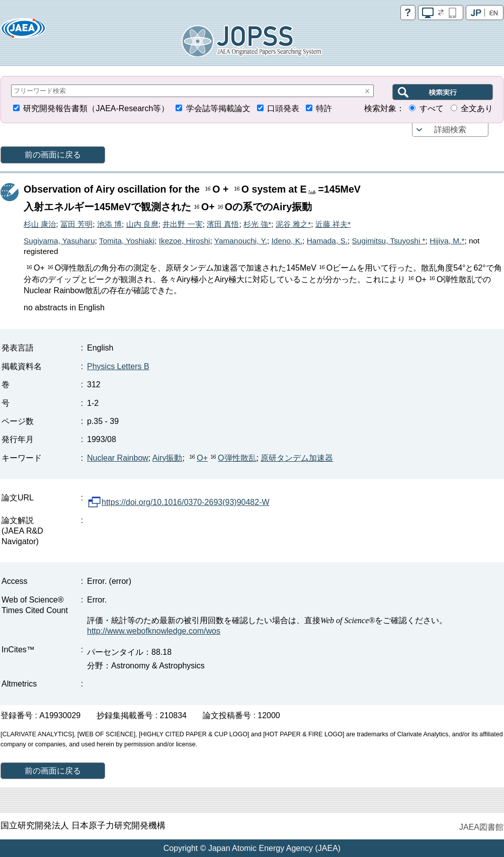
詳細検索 (450, 130)
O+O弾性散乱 (221, 458)
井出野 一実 (182, 224)
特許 (324, 108)
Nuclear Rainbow (118, 458)
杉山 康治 (40, 224)
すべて (432, 108)
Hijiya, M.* (447, 241)
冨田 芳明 (76, 224)
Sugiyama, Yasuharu (59, 241)
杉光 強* (257, 224)
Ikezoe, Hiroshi (185, 241)
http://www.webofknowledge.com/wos (154, 631)
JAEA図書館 (481, 827)
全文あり (477, 108)
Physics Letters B (118, 366)
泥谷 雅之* (293, 224)
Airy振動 (167, 458)
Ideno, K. (287, 241)
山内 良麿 (142, 224)
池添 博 (109, 224)
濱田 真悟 (223, 224)
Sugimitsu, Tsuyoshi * (389, 241)
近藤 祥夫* (333, 224)
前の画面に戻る (53, 155)
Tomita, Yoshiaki (127, 241)
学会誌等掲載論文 (218, 108)
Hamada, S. (327, 241)
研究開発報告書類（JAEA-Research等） (96, 108)
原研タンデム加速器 (297, 458)
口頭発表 (283, 108)
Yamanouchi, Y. (241, 241)
